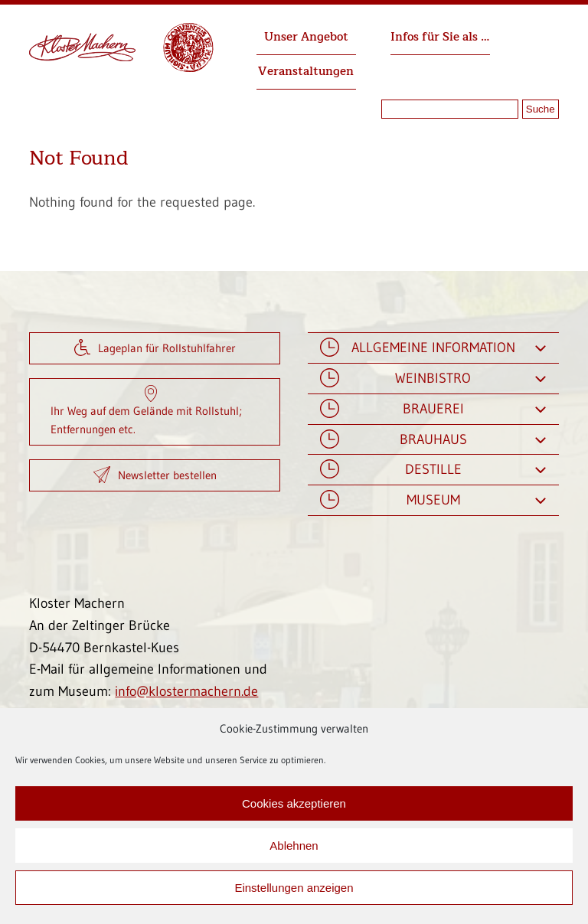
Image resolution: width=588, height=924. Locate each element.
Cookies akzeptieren (294, 803)
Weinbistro (433, 379)
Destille (433, 470)
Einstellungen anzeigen (294, 888)
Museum (433, 500)
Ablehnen (294, 846)
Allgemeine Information (433, 348)
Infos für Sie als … (440, 37)
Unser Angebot (306, 37)
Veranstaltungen (306, 72)
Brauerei (433, 409)
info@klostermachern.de (186, 691)
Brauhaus (433, 440)
